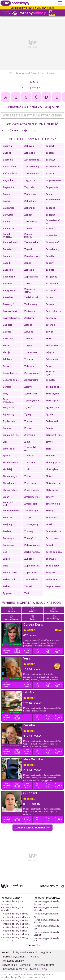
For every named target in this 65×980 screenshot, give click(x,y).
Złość (27, 469)
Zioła (48, 449)
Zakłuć (6, 201)
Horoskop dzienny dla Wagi (14, 938)
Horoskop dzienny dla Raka (14, 927)
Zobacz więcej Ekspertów (32, 828)
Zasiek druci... (32, 297)
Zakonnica (9, 208)
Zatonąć (50, 325)
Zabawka (29, 146)
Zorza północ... (54, 552)
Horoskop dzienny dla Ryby (14, 914)
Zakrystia (8, 215)
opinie (31, 630)
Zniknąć (29, 538)
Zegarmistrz (31, 380)
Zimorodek (9, 449)
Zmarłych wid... (8, 504)
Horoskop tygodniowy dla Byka (47, 927)
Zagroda (29, 187)
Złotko (28, 476)
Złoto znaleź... (32, 490)
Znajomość (52, 517)
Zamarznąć (31, 222)
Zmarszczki (31, 504)
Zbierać (29, 339)
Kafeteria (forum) (44, 965)
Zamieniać (51, 235)
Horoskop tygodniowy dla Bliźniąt (47, 933)
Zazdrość (8, 339)
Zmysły (49, 511)
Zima (27, 442)
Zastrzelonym (53, 311)
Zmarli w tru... (32, 497)
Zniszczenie (52, 538)
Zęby (5, 394)
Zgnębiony (9, 414)
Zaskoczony (31, 304)
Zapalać (7, 256)
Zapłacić (29, 270)
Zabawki (50, 146)
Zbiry (49, 339)
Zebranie (29, 366)
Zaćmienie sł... (10, 173)
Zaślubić (7, 325)
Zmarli (6, 497)
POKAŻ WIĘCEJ (32, 945)
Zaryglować (9, 290)
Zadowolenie (32, 173)
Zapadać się (52, 249)
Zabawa (7, 146)
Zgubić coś (9, 421)
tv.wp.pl (34, 969)
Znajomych (9, 524)
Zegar (49, 366)
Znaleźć (7, 531)
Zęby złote (8, 407)
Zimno (49, 442)
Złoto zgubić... (10, 490)
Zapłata (50, 270)
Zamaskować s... (53, 222)
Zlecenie (50, 456)
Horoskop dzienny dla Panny (15, 934)
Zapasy (50, 263)
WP (11, 73)
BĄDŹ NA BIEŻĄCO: (52, 886)
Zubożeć (29, 559)
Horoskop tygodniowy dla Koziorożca (47, 903)
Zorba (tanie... (32, 552)
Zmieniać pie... (32, 511)
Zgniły (28, 414)
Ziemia (49, 428)
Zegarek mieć (32, 373)
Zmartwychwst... (12, 511)
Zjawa (6, 456)
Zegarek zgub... (50, 373)
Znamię (28, 531)
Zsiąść (6, 559)
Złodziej (7, 469)
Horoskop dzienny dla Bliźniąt (16, 924)
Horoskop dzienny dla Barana (16, 917)
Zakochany (30, 201)
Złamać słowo (10, 462)
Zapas (28, 263)
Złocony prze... (54, 462)
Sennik (36, 73)
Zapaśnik (8, 270)
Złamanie (30, 462)
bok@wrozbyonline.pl (25, 952)
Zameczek (8, 228)
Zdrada (29, 359)
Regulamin (46, 952)
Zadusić (50, 173)
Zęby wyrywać (32, 400)
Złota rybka (52, 469)
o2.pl (45, 969)
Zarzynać (51, 290)
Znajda (28, 517)
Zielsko (28, 428)
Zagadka (8, 180)
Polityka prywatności (15, 957)
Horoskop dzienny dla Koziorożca (12, 903)
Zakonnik (29, 208)
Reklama (34, 957)
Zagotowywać (53, 180)
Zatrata (7, 332)
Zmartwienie (53, 504)
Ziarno (28, 421)
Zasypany (51, 318)
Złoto (49, 476)
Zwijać (6, 586)
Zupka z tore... (10, 572)
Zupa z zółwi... (53, 566)
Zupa (6, 566)
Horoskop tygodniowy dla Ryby (47, 915)
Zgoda (49, 414)
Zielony (7, 428)
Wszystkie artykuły (13, 961)
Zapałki (7, 263)
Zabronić (8, 160)
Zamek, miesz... (28, 235)
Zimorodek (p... (30, 449)
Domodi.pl (25, 965)
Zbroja (6, 352)
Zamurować (52, 242)
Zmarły (50, 497)
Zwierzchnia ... (32, 579)
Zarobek (7, 283)
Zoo (5, 552)
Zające (7, 194)
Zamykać (8, 249)
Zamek (28, 228)
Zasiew (50, 297)
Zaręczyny (51, 277)
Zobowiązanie (32, 545)
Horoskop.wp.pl (23, 73)
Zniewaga (8, 538)
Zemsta (7, 387)
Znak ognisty (31, 524)
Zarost (28, 283)
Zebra (6, 366)
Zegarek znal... (11, 380)
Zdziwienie (52, 359)
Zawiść (49, 332)
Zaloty (6, 222)
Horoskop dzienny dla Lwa (14, 931)
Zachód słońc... (32, 160)
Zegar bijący (10, 373)
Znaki (49, 524)
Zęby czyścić (52, 394)
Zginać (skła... (53, 407)
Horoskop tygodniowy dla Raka (47, 940)
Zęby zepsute (53, 400)
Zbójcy (28, 345)
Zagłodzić (30, 180)
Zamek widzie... (7, 235)
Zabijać (7, 153)
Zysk (27, 593)
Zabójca (50, 153)
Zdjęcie (50, 352)
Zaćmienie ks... (54, 167)
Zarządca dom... (30, 290)
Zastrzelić (30, 311)
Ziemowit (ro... (54, 435)
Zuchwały (51, 559)
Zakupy (28, 215)
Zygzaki (7, 593)
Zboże (6, 345)
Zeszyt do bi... (53, 387)
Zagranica (9, 187)
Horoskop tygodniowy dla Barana (47, 921)
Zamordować (10, 242)
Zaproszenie (31, 277)
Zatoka (28, 325)
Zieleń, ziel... (53, 421)
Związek (50, 572)
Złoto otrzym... (53, 483)
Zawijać (29, 332)
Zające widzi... (32, 194)
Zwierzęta (51, 579)
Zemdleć (50, 380)
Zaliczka (50, 215)
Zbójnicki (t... (53, 345)
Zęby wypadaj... (8, 400)
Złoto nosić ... (31, 483)
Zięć (5, 442)
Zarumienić (52, 283)
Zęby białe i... (31, 394)
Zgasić (28, 407)
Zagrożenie (52, 187)
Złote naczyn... (11, 476)
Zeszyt (28, 387)
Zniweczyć (9, 545)
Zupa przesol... (32, 566)
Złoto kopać (9, 483)
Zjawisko (29, 456)
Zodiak (49, 545)
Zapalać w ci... (32, 256)
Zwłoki (28, 586)
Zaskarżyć (8, 304)
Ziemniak (29, 435)
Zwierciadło (10, 579)
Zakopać (50, 208)
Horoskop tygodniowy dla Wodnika (47, 909)
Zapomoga (9, 277)
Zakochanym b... (53, 201)
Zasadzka (8, 297)
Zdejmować (31, 352)
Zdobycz (8, 359)
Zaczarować (10, 167)
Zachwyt (50, 160)
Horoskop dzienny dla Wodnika (12, 909)
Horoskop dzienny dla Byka (14, 921)
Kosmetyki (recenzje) (15, 969)
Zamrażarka (31, 242)
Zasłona (50, 304)
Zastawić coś (10, 311)
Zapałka (50, 256)
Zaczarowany (32, 167)
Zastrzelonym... (11, 318)
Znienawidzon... (54, 531)
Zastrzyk (29, 318)
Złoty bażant (52, 490)
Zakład (49, 194)
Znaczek (7, 517)
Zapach (28, 249)
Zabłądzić (30, 153)
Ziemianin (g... (11, 435)
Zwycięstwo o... (54, 586)
